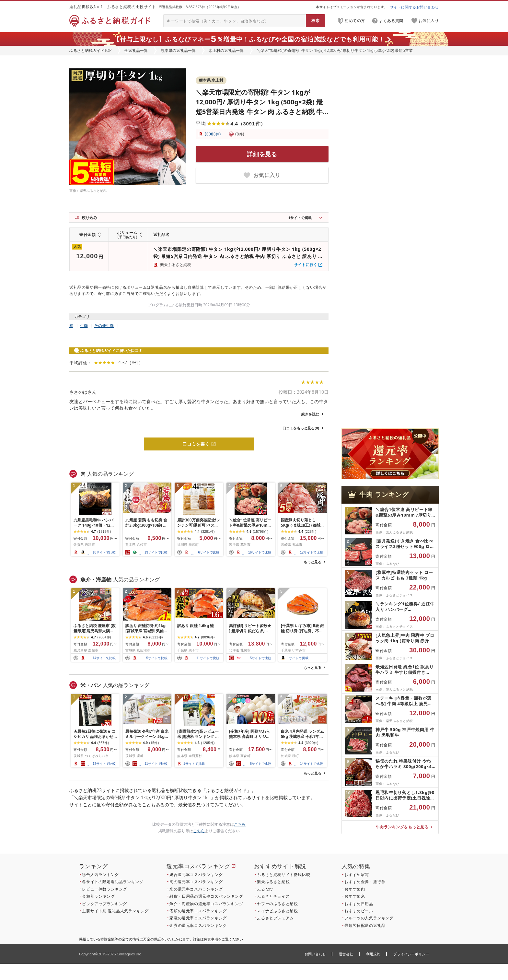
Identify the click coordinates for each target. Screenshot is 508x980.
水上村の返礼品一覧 (226, 50)
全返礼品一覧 (136, 50)
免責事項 (211, 939)
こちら (240, 824)
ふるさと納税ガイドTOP (90, 50)
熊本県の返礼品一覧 (178, 50)
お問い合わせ (315, 954)
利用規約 (373, 954)
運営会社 (346, 954)
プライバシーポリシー (411, 954)
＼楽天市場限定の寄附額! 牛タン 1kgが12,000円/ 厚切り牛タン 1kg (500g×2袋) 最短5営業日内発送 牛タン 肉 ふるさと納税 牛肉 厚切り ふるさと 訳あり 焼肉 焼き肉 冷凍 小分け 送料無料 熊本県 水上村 (259, 112)
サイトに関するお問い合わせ (414, 7)
